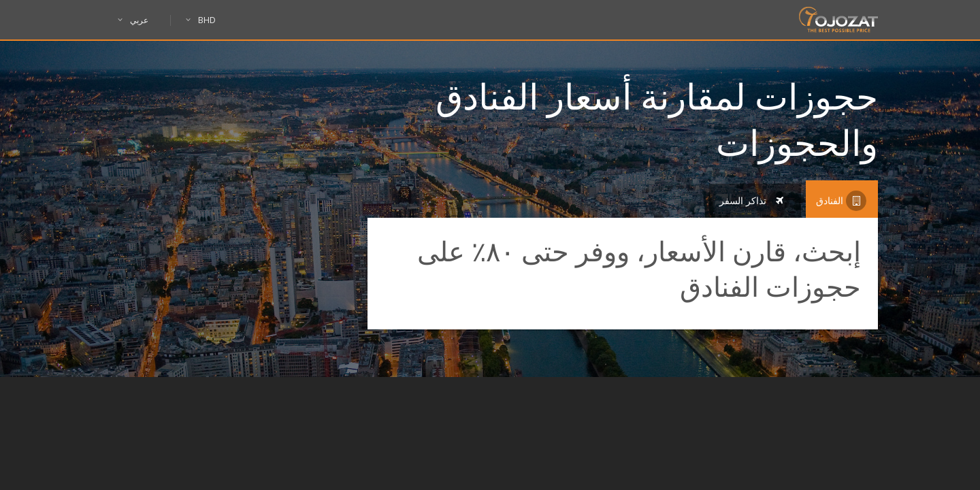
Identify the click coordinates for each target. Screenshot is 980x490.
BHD (201, 20)
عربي (141, 20)
